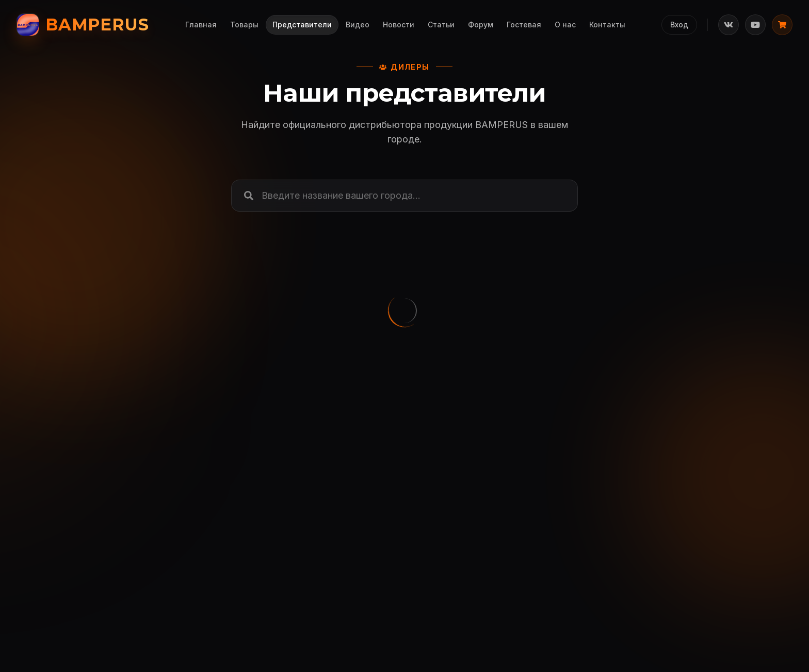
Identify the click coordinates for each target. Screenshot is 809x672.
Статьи (441, 25)
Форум (481, 25)
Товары (244, 25)
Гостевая (524, 25)
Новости (399, 25)
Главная (201, 25)
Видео (358, 25)
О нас (565, 25)
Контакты (607, 25)
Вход (679, 25)
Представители (302, 25)
